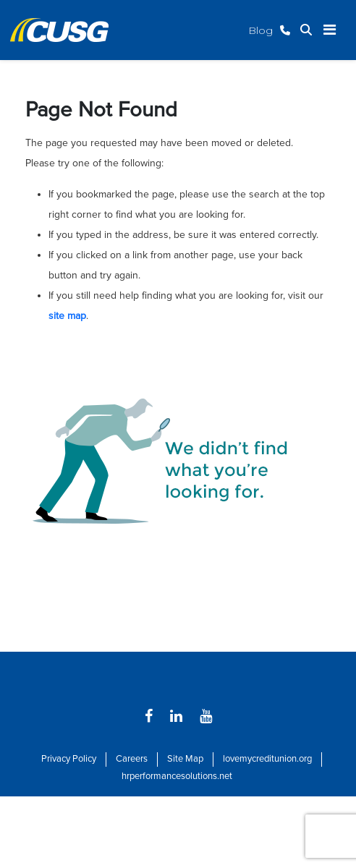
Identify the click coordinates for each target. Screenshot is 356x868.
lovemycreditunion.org (267, 759)
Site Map (185, 759)
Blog (260, 30)
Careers (132, 759)
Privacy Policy (69, 759)
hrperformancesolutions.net (177, 776)
